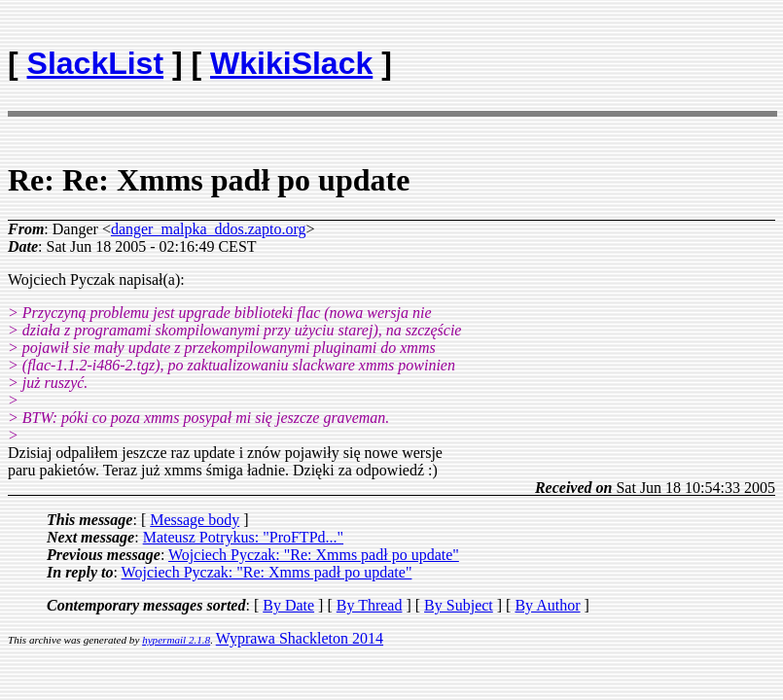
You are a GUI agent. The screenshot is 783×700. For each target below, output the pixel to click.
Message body (195, 520)
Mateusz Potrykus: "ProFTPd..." (243, 537)
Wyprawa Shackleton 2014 (300, 638)
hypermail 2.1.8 (176, 640)
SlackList (96, 63)
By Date (288, 605)
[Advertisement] (661, 54)
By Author (547, 605)
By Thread (370, 605)
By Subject (459, 605)
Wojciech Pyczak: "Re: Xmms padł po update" (314, 555)
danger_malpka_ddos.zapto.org (209, 229)
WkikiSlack (291, 63)
